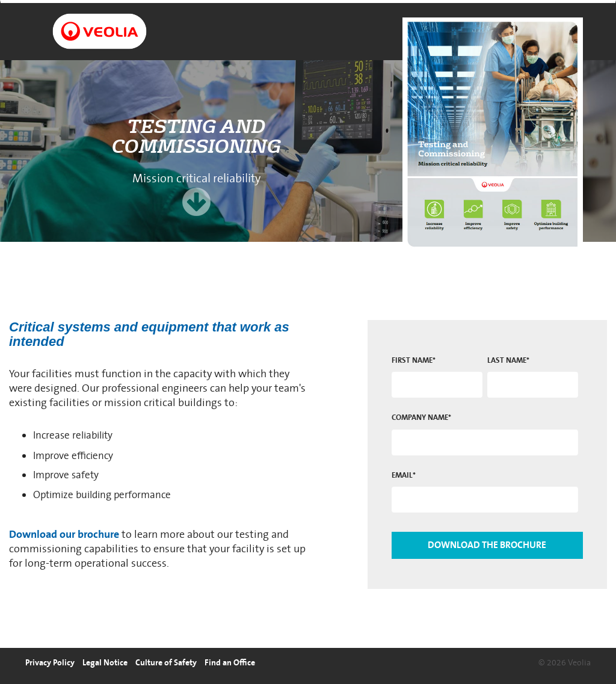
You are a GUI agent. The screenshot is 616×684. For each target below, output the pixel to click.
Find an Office (230, 663)
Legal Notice (105, 663)
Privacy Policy (50, 663)
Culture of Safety (166, 663)
